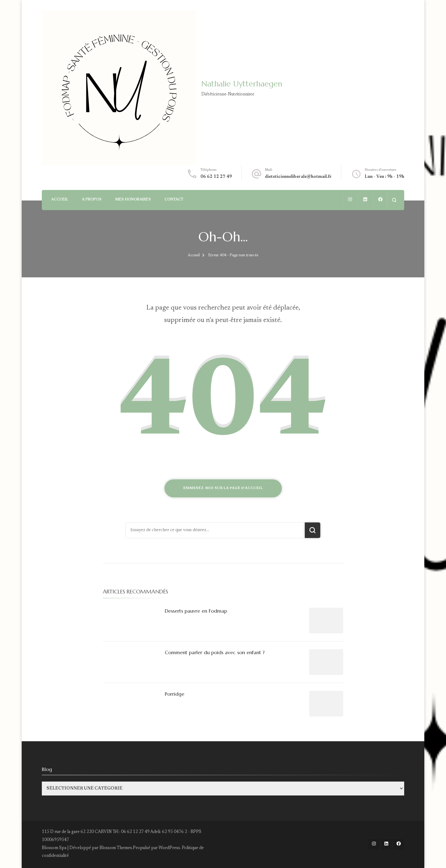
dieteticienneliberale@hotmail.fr (298, 177)
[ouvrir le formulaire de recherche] (394, 200)
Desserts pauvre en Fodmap (196, 611)
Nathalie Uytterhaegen (242, 84)
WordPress (169, 848)
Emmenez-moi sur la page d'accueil (223, 488)
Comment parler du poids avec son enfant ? (215, 652)
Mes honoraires (133, 200)
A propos (92, 200)
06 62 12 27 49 (216, 177)
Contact (174, 200)
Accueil (60, 200)
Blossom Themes (116, 848)
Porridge (175, 694)
